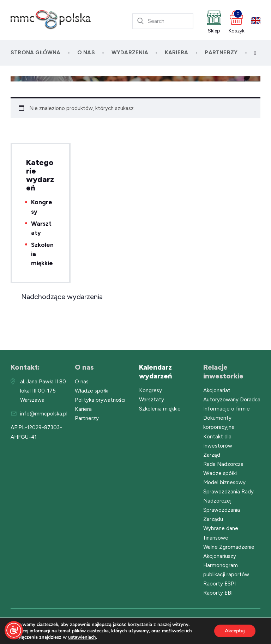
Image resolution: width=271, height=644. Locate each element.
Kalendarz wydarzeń (155, 372)
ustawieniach (82, 637)
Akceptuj (235, 631)
